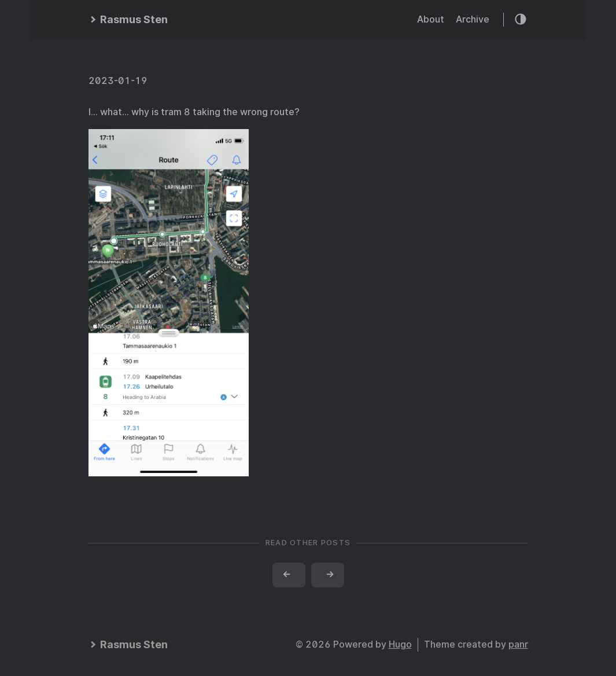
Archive (473, 19)
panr (518, 644)
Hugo (400, 644)
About (431, 19)
